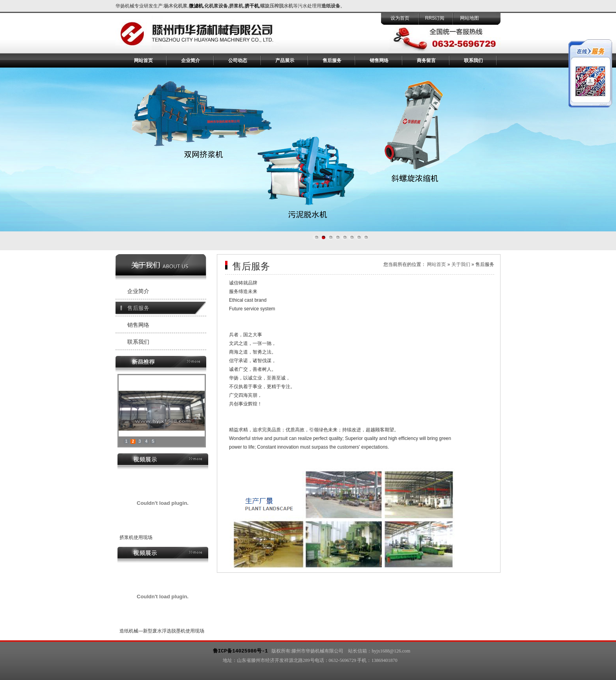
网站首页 (143, 60)
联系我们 (473, 60)
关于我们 (461, 264)
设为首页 (400, 18)
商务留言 (426, 60)
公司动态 (238, 60)
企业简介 (191, 60)
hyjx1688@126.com (391, 651)
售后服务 (332, 60)
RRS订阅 (435, 18)
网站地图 (469, 18)
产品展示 (285, 60)
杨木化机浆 (176, 6)
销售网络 (379, 60)
